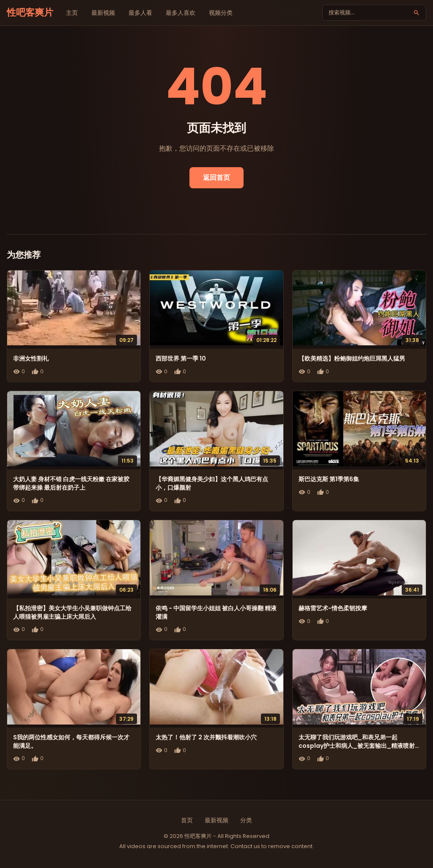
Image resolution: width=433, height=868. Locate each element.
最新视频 (103, 13)
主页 (72, 13)
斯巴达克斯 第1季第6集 (329, 479)
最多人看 (140, 13)
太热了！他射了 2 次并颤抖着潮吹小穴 (206, 737)
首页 (187, 820)
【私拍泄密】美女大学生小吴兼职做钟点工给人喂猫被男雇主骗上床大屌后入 (72, 612)
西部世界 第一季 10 (181, 358)
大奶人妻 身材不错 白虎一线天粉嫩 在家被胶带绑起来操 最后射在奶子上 (71, 483)
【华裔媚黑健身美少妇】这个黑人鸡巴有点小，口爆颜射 (212, 483)
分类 (246, 820)
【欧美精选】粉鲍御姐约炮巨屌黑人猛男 (352, 358)
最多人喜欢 (181, 13)
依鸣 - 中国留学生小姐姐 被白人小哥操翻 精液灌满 (216, 612)
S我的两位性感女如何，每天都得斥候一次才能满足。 (71, 741)
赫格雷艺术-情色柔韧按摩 (333, 608)
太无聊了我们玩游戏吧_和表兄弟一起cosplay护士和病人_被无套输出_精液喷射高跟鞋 (357, 745)
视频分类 (221, 13)
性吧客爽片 (30, 12)
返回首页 (216, 178)
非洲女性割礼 (31, 358)
